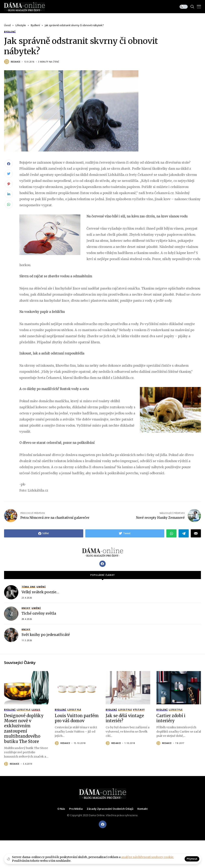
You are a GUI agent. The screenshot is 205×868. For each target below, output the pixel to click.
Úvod (7, 25)
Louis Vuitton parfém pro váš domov (77, 718)
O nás (61, 809)
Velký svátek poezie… (40, 592)
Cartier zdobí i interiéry (171, 718)
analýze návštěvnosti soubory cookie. (147, 857)
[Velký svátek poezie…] (11, 592)
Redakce (16, 62)
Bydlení (35, 25)
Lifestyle (21, 25)
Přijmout (192, 859)
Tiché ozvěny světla (39, 613)
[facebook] (103, 824)
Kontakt (143, 809)
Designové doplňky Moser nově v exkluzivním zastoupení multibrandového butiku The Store (24, 728)
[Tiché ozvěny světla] (11, 613)
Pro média (76, 809)
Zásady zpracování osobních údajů (110, 809)
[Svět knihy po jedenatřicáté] (11, 635)
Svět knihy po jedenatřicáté (46, 635)
